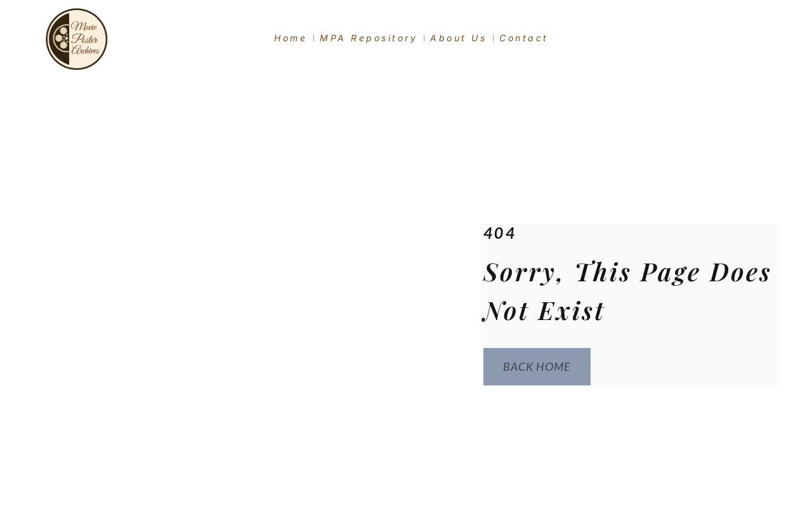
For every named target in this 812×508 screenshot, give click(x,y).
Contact (524, 38)
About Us (458, 38)
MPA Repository (369, 38)
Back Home (534, 367)
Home (291, 38)
